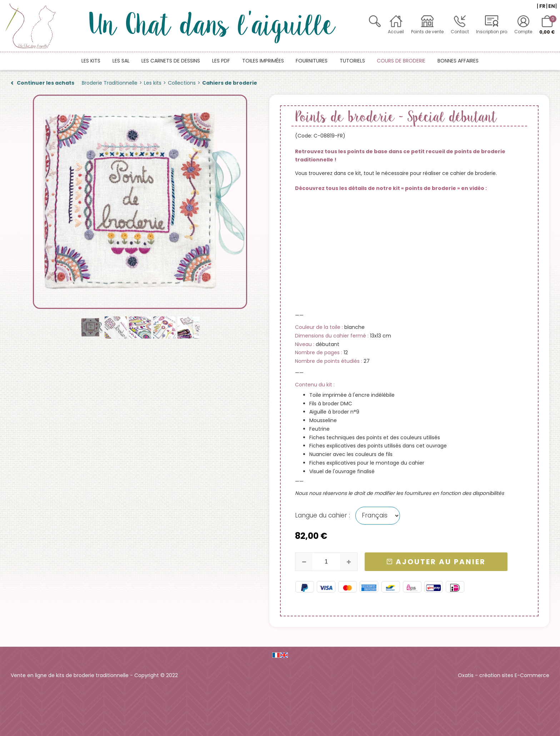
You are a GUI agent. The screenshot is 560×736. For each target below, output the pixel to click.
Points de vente (427, 32)
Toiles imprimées (263, 61)
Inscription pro (492, 32)
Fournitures (312, 61)
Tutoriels (352, 61)
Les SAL (121, 61)
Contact (460, 32)
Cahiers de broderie (230, 83)
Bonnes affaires (458, 61)
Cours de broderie (401, 61)
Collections (182, 83)
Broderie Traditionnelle (110, 83)
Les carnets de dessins (171, 61)
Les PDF (221, 61)
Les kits (91, 61)
